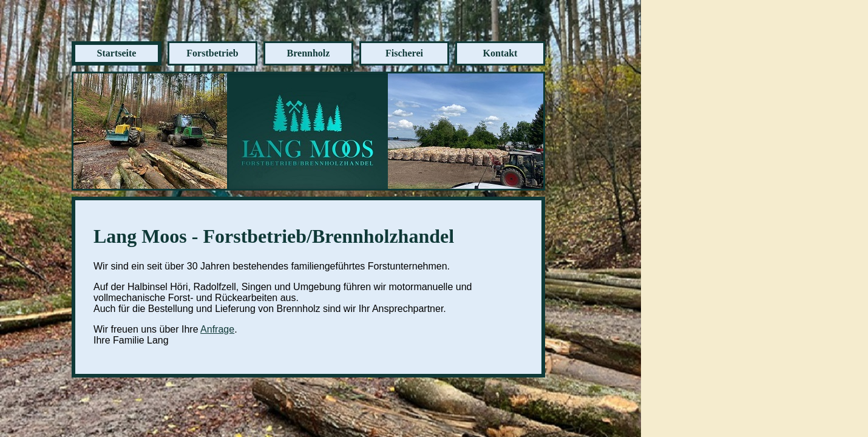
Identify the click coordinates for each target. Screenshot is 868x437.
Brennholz (309, 53)
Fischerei (404, 53)
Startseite (117, 53)
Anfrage (217, 329)
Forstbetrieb (212, 53)
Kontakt (500, 53)
